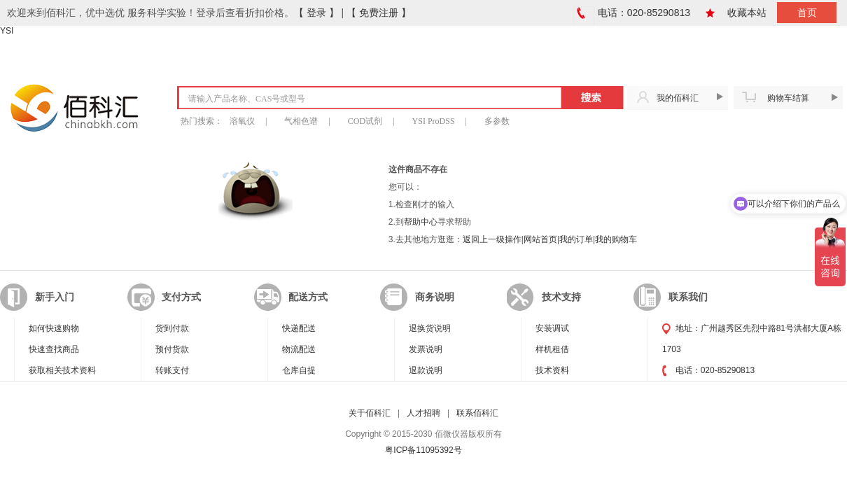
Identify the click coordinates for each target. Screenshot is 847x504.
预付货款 (172, 349)
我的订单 (576, 239)
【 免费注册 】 (379, 13)
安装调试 (552, 328)
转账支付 (172, 370)
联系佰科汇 (477, 413)
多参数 (497, 121)
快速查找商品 (54, 349)
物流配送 (299, 349)
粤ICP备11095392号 (423, 450)
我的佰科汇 (678, 98)
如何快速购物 (54, 328)
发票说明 (426, 349)
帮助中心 (421, 222)
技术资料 (552, 370)
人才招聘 (423, 413)
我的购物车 (616, 239)
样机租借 (552, 349)
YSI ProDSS (434, 121)
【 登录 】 (316, 13)
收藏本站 (747, 13)
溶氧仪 (242, 121)
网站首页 (540, 239)
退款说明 (426, 370)
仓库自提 (299, 370)
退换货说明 (430, 328)
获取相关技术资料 (62, 370)
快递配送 (299, 328)
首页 (807, 13)
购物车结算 (788, 98)
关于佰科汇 (370, 413)
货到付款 (172, 328)
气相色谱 (301, 121)
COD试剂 (365, 121)
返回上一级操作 (492, 239)
